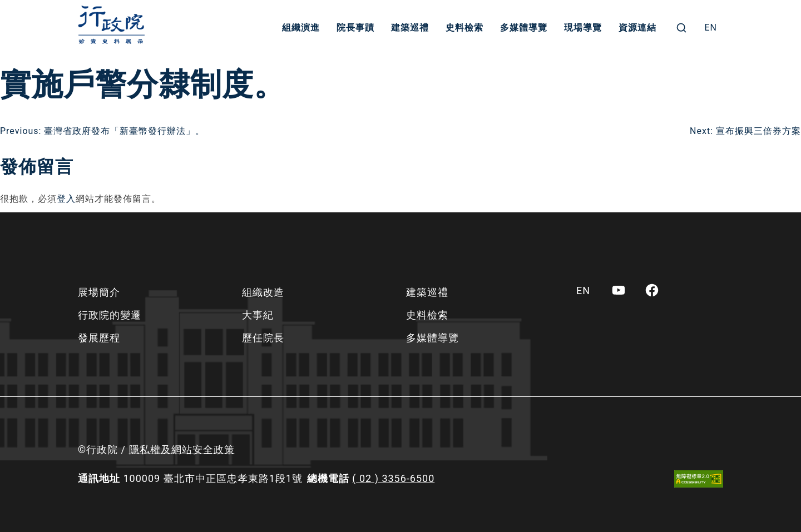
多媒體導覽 (524, 28)
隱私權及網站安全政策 (182, 449)
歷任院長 (263, 338)
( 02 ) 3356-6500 (393, 478)
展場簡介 (99, 292)
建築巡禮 (410, 28)
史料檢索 (464, 28)
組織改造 (263, 292)
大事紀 (258, 315)
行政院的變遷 (110, 315)
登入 (66, 199)
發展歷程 (99, 338)
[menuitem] (711, 28)
